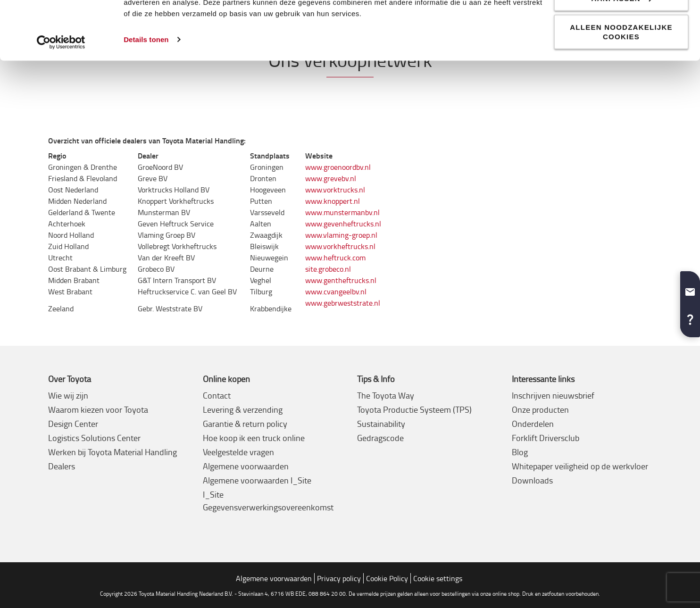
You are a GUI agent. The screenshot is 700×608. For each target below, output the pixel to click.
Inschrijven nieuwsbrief (553, 395)
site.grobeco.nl (328, 269)
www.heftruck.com (335, 258)
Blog (520, 452)
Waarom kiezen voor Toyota (98, 409)
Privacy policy (339, 578)
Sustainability (381, 424)
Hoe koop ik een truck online (254, 438)
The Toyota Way (386, 395)
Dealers (62, 466)
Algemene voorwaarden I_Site (257, 480)
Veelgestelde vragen (238, 452)
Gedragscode (380, 438)
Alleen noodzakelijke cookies (621, 87)
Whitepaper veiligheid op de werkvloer (580, 466)
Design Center (73, 424)
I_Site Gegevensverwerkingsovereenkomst (268, 501)
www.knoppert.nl (333, 201)
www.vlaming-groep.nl (341, 235)
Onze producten (540, 409)
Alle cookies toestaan (621, 24)
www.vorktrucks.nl (335, 190)
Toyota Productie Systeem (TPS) (414, 409)
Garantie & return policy (245, 424)
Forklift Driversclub (546, 438)
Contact (217, 395)
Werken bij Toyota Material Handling (112, 452)
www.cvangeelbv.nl (336, 292)
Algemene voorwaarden (246, 466)
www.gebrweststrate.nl (343, 303)
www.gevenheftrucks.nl (343, 224)
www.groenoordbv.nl (338, 167)
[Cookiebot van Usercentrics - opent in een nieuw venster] (61, 97)
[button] (690, 288)
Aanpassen (622, 53)
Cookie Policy (387, 578)
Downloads (532, 480)
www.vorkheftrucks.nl (340, 246)
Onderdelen (533, 424)
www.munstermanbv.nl (342, 212)
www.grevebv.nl (331, 178)
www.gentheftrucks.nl (341, 280)
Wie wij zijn (68, 395)
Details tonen (146, 94)
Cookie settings (438, 578)
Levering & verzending (243, 409)
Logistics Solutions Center (94, 438)
